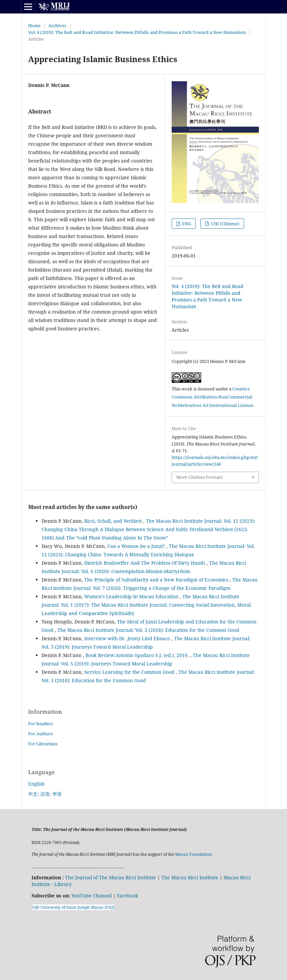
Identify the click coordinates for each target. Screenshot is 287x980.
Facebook (128, 896)
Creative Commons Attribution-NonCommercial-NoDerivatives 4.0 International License (212, 397)
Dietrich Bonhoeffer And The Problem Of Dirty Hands (145, 563)
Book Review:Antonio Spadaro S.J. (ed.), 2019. (138, 655)
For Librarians (43, 744)
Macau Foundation (193, 854)
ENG (186, 224)
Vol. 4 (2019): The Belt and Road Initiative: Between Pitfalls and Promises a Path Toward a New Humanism (137, 32)
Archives (57, 26)
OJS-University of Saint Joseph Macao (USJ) (73, 907)
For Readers (41, 724)
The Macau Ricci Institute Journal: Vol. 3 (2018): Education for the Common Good (148, 630)
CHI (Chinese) (225, 224)
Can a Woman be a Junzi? (137, 546)
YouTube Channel (92, 896)
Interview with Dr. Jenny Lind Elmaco (128, 638)
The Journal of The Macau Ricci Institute (110, 877)
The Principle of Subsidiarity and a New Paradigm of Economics (157, 580)
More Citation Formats (200, 477)
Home (34, 26)
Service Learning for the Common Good (130, 672)
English (36, 784)
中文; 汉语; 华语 (45, 794)
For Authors (41, 734)
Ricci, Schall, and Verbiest (114, 521)
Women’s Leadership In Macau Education (132, 596)
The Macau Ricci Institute (190, 877)
